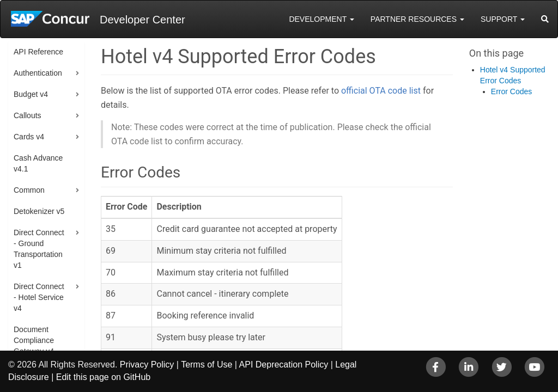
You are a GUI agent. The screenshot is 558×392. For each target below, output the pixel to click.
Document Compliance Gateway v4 (34, 340)
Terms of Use (207, 365)
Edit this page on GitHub (103, 377)
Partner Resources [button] (417, 19)
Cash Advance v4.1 (38, 163)
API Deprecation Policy (284, 365)
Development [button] (321, 19)
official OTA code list (381, 91)
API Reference (38, 52)
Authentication (38, 73)
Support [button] (503, 19)
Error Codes (511, 91)
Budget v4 (31, 94)
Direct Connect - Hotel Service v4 (39, 297)
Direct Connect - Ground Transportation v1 (39, 249)
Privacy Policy (147, 365)
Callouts (28, 115)
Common (29, 190)
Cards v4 (29, 137)
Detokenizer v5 (39, 211)
